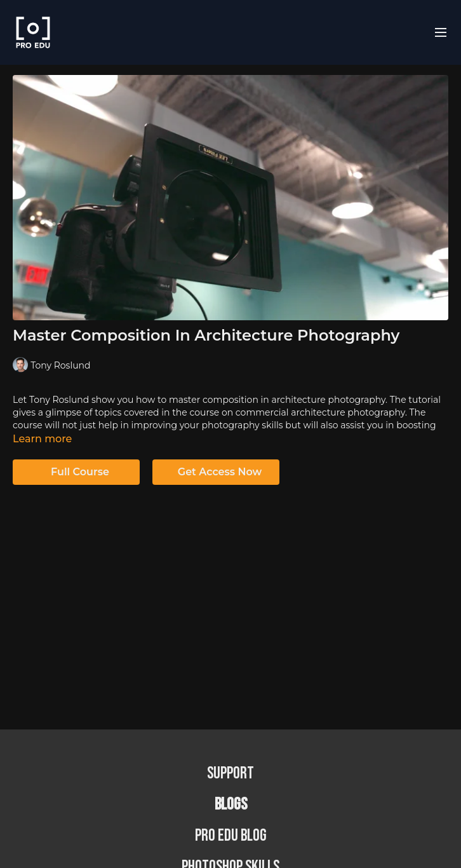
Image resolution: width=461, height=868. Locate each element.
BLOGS (231, 805)
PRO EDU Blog (231, 836)
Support (230, 774)
